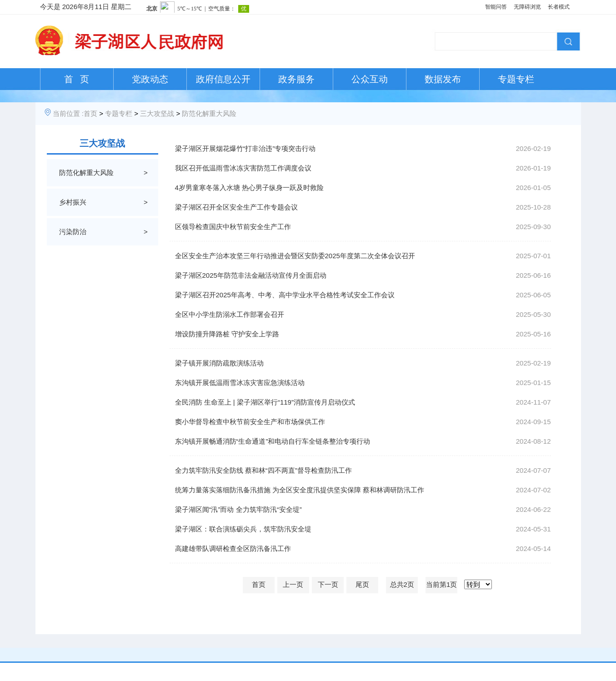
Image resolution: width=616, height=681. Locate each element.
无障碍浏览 (527, 7)
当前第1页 (441, 584)
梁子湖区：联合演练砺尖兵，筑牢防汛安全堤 (243, 529)
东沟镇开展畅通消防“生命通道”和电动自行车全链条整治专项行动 (273, 441)
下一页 (328, 584)
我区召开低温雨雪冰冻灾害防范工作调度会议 (243, 168)
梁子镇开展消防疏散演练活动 (219, 363)
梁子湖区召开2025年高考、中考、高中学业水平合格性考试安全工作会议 (285, 295)
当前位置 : (68, 113)
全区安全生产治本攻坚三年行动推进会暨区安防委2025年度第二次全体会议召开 (295, 256)
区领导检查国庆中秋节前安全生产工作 (233, 227)
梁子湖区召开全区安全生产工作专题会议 (236, 207)
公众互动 (370, 79)
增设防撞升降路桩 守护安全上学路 (227, 334)
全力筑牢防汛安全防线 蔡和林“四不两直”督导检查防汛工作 (263, 470)
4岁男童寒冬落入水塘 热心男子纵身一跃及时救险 (250, 188)
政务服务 (296, 79)
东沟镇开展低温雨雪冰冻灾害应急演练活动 (240, 383)
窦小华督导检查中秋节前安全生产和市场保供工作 (250, 422)
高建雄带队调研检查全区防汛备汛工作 (233, 548)
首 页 (77, 79)
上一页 (293, 584)
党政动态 (150, 79)
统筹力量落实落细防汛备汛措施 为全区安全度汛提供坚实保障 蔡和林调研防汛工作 (300, 490)
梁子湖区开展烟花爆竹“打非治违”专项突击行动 (245, 148)
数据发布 (443, 79)
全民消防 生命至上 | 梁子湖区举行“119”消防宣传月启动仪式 (265, 402)
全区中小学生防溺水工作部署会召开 (230, 314)
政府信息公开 (223, 79)
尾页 (362, 584)
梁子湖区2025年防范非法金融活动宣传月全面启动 (251, 275)
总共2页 (402, 584)
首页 (90, 113)
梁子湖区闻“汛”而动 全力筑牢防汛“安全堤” (238, 509)
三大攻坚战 (157, 113)
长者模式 (559, 7)
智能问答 (496, 7)
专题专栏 (516, 79)
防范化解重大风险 (209, 113)
